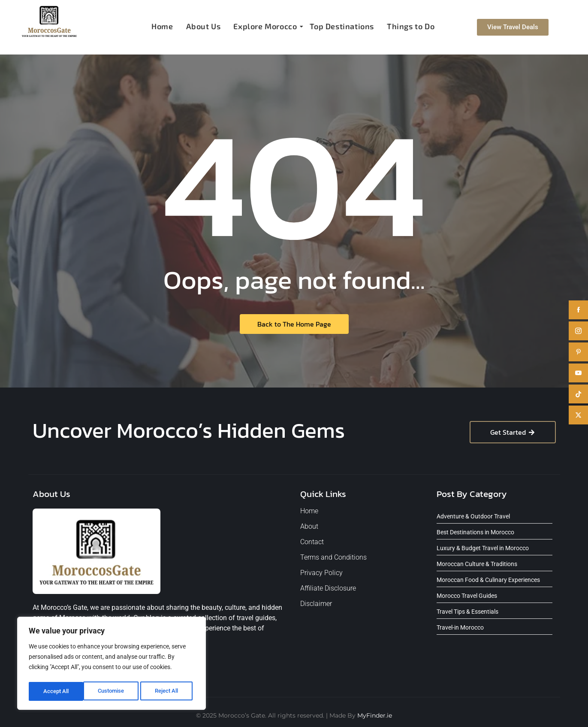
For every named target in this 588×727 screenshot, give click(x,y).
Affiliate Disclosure (328, 588)
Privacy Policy (321, 573)
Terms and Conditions (333, 557)
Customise (56, 691)
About (309, 526)
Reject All (113, 691)
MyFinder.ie (375, 715)
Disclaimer (316, 604)
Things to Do (411, 26)
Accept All (168, 691)
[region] (112, 665)
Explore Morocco (266, 26)
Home (162, 26)
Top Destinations (342, 26)
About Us (204, 26)
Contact (312, 542)
